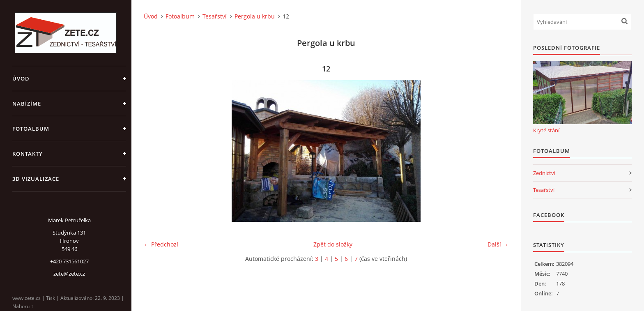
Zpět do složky (333, 244)
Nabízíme (27, 104)
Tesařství (215, 16)
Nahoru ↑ (23, 306)
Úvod (21, 78)
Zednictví (544, 173)
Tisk (51, 298)
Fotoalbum (31, 129)
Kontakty (28, 154)
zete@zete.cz (69, 274)
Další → (498, 244)
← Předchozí (161, 244)
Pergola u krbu (255, 16)
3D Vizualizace (36, 179)
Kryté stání (546, 130)
